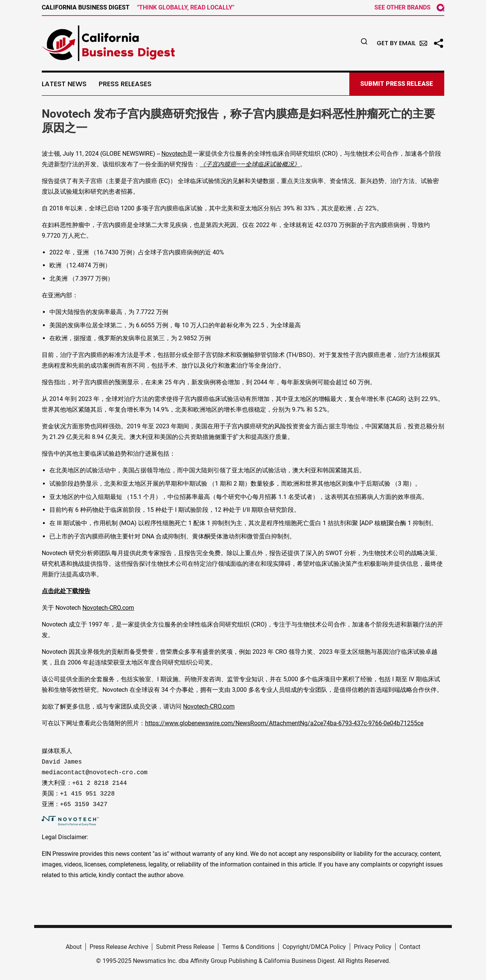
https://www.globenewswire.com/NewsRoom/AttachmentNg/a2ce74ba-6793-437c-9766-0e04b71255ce (284, 723)
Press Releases (125, 84)
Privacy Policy (373, 947)
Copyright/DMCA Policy (314, 947)
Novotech (174, 154)
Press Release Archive (119, 947)
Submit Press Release (185, 947)
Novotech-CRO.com (108, 608)
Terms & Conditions (248, 947)
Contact (410, 947)
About (74, 947)
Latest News (64, 84)
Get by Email (402, 43)
